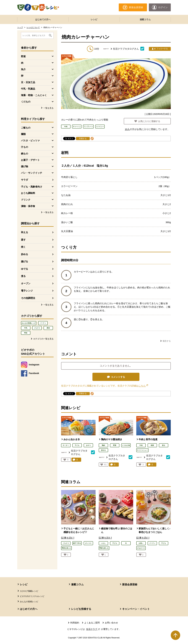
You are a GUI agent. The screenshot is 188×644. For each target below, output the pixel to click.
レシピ (94, 19)
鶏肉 (103, 445)
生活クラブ (93, 629)
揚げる (25, 261)
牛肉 (141, 445)
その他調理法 (28, 298)
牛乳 (26, 328)
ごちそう (37, 328)
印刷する (83, 139)
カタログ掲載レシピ (29, 591)
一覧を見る (48, 108)
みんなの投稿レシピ (29, 323)
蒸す (23, 240)
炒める (25, 254)
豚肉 (48, 328)
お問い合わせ (111, 623)
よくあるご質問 (92, 623)
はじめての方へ (43, 19)
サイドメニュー (142, 450)
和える (25, 232)
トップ (20, 27)
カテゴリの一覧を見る (43, 339)
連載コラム (145, 19)
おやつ (88, 445)
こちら (143, 386)
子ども (77, 445)
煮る (23, 276)
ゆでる (25, 269)
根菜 (152, 445)
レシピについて (33, 27)
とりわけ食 (126, 445)
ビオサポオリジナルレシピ (32, 596)
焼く (23, 247)
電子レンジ (27, 291)
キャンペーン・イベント (136, 609)
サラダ (25, 180)
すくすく (66, 445)
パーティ (43, 323)
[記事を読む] (68, 538)
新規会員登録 (130, 584)
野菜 (115, 445)
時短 (26, 333)
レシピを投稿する (81, 609)
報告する (167, 341)
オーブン (26, 283)
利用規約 (75, 623)
